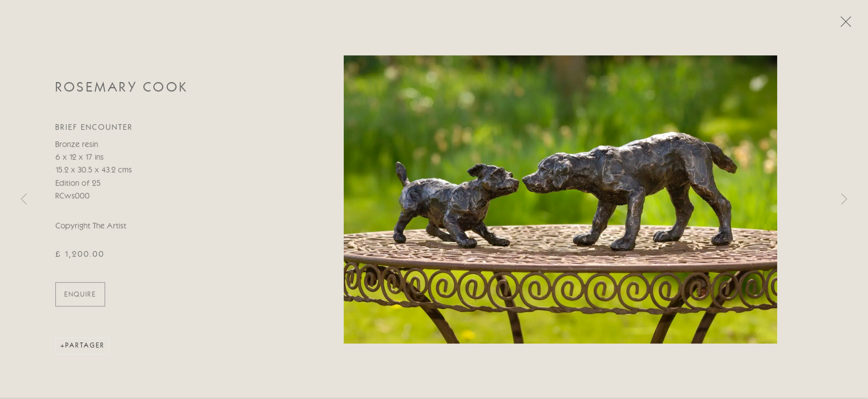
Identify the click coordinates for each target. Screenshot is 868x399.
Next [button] (844, 199)
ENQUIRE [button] (80, 296)
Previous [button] (24, 199)
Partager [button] (85, 347)
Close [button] (843, 25)
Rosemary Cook (122, 89)
